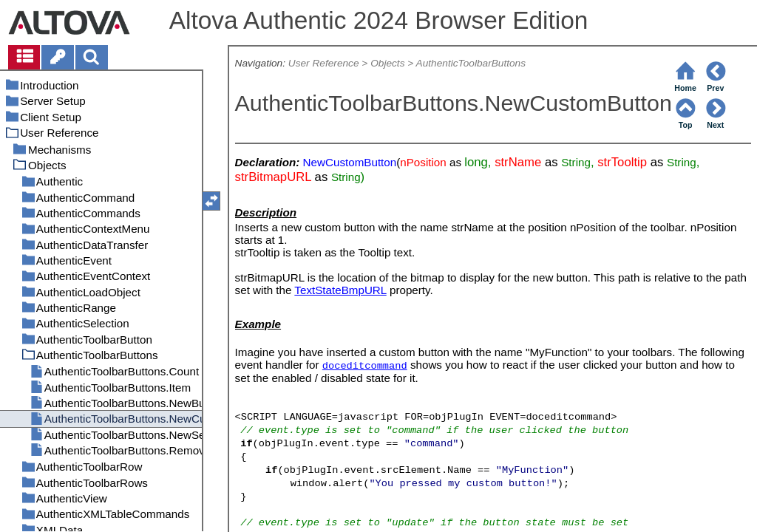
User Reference (324, 63)
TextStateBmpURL (340, 290)
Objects (387, 63)
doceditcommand (365, 366)
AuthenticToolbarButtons (471, 63)
